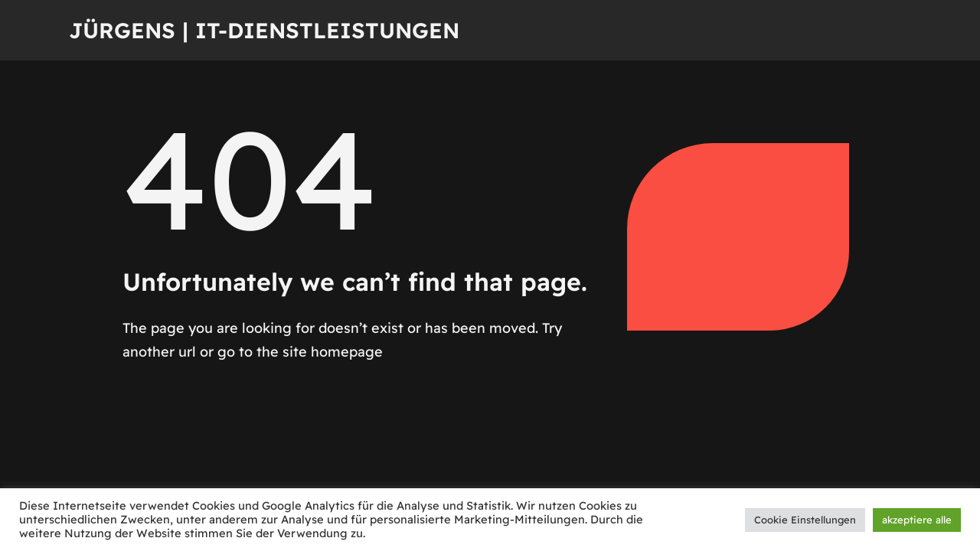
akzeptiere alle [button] (917, 520)
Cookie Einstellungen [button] (805, 520)
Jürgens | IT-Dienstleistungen (264, 30)
